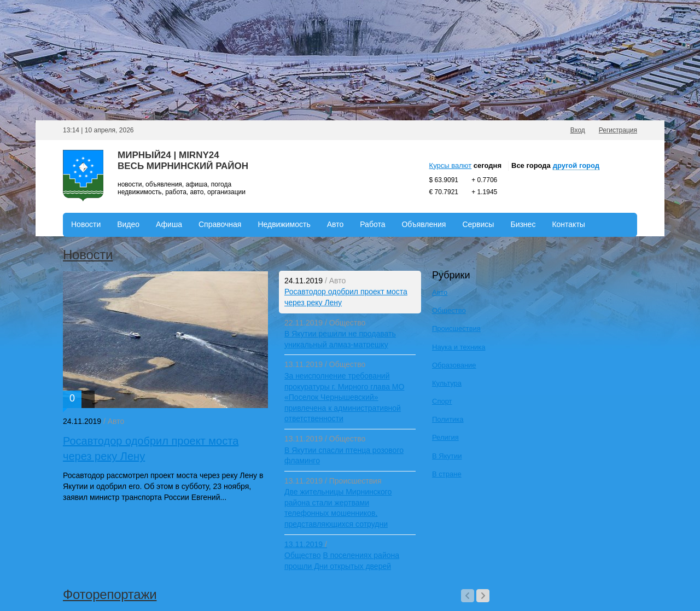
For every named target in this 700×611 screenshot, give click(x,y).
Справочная (220, 224)
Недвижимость (284, 224)
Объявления (424, 224)
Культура (447, 383)
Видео (128, 224)
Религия (445, 437)
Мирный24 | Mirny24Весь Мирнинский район (183, 161)
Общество (348, 323)
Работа (372, 224)
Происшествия (355, 481)
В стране (447, 474)
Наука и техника (459, 347)
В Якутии (447, 456)
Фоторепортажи (110, 594)
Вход (578, 130)
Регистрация (618, 130)
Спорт (442, 401)
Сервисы (478, 224)
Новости (86, 224)
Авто (336, 224)
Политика (448, 419)
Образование (454, 365)
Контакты (568, 224)
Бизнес (523, 224)
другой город (576, 165)
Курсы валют (451, 165)
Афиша (169, 224)
